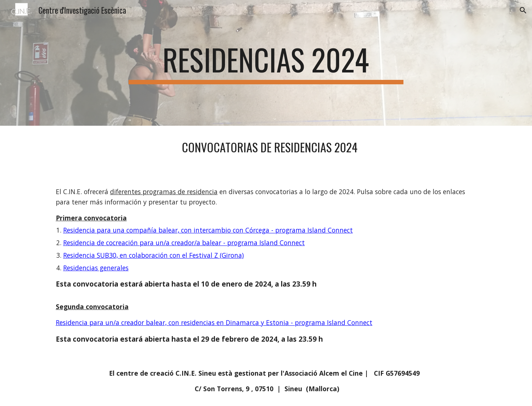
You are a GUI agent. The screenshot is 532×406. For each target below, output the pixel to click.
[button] (523, 10)
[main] (266, 63)
